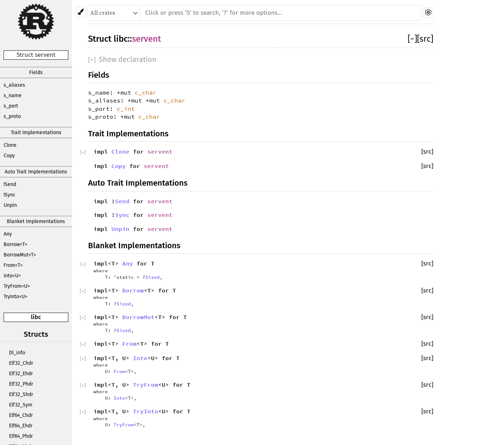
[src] (425, 39)
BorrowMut (138, 317)
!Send (10, 184)
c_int (126, 109)
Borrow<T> (15, 244)
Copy (9, 156)
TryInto (146, 411)
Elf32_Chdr (21, 363)
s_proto (12, 116)
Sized (152, 277)
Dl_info (17, 353)
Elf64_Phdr (21, 436)
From (129, 344)
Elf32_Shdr (21, 394)
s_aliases (14, 85)
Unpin (10, 205)
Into (140, 358)
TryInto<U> (15, 297)
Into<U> (12, 276)
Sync (122, 215)
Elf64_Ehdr (21, 426)
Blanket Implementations (36, 221)
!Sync (10, 195)
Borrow (133, 290)
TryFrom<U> (17, 286)
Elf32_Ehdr (21, 374)
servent (146, 39)
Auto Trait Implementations (36, 172)
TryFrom (146, 385)
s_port (11, 106)
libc (36, 317)
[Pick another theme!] (81, 12)
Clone (10, 145)
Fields (36, 72)
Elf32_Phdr (21, 384)
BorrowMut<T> (20, 255)
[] (412, 39)
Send (122, 201)
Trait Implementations (36, 133)
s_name (13, 96)
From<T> (13, 265)
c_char (146, 92)
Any (8, 234)
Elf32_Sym (21, 405)
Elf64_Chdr (21, 415)
